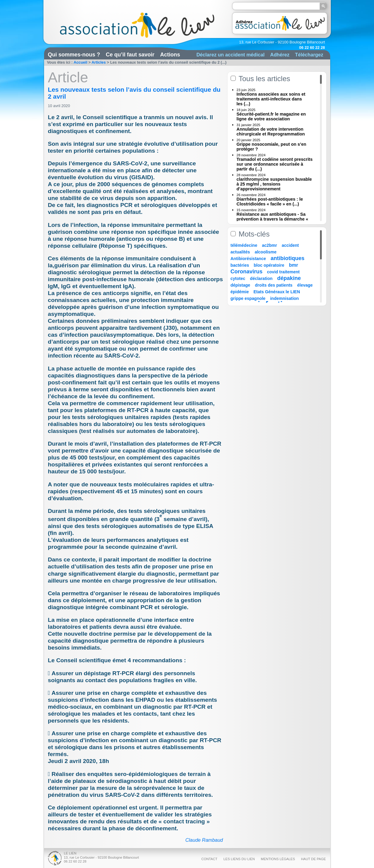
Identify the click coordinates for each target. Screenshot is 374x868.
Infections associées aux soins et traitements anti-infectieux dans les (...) (271, 99)
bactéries (240, 265)
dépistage (240, 285)
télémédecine (244, 245)
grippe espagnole (248, 298)
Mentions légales (278, 859)
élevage (305, 285)
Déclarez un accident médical (231, 55)
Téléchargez (309, 55)
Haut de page (313, 859)
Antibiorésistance (248, 259)
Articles (99, 62)
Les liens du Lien (239, 859)
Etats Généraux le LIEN (277, 292)
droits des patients (273, 285)
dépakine (289, 278)
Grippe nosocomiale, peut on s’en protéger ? (272, 147)
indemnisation (284, 298)
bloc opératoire (269, 265)
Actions (170, 55)
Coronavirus (247, 272)
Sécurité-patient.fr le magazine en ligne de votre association (271, 116)
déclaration (261, 278)
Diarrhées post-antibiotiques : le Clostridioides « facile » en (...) (270, 202)
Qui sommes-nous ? (74, 55)
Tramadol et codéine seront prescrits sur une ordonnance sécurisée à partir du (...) (275, 164)
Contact (209, 859)
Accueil (81, 62)
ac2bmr (270, 245)
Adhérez (280, 55)
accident (290, 245)
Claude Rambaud (204, 840)
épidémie (240, 292)
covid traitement (283, 272)
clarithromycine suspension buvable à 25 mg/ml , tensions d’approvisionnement (274, 184)
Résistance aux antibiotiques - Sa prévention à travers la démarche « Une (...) (273, 219)
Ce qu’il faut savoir (130, 55)
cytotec (238, 278)
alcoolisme (266, 252)
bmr (293, 265)
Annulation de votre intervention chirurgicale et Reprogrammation (271, 132)
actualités (240, 252)
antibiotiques (288, 258)
